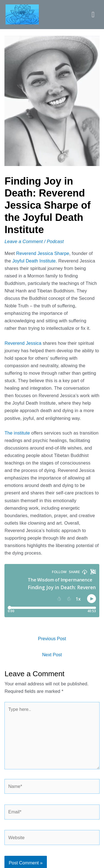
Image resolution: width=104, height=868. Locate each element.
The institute (17, 433)
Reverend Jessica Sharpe (43, 253)
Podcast (55, 241)
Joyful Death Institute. (35, 261)
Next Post (52, 655)
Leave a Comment (24, 241)
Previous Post (52, 639)
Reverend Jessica (23, 343)
